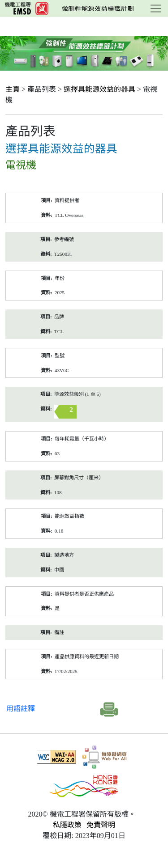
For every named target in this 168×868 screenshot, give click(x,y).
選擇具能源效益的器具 (99, 89)
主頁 (13, 89)
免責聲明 (101, 825)
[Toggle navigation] (156, 8)
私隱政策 (67, 825)
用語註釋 (21, 709)
